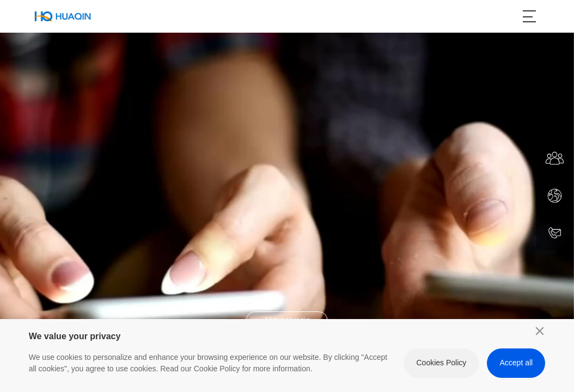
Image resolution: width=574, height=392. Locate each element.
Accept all (517, 363)
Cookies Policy (441, 363)
